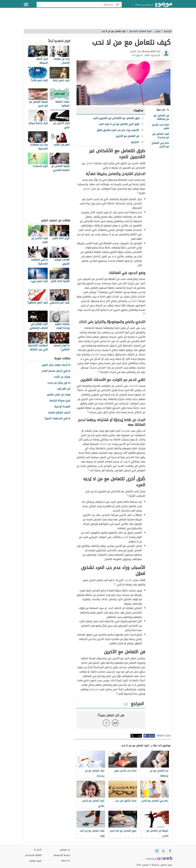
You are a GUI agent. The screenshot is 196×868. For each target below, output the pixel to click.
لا (106, 723)
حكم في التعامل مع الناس (160, 145)
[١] (138, 193)
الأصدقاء (133, 386)
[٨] (117, 693)
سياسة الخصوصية (62, 855)
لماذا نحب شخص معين (160, 126)
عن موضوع (65, 850)
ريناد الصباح (136, 51)
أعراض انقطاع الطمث (59, 413)
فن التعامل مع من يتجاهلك (161, 117)
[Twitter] (163, 851)
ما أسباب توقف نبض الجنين (56, 365)
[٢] (98, 291)
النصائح (87, 189)
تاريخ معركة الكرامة (60, 401)
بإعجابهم (94, 689)
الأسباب (128, 580)
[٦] (89, 470)
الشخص (133, 301)
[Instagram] (157, 851)
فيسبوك (151, 736)
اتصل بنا (38, 850)
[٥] (88, 412)
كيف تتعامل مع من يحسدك (161, 136)
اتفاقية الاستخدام (33, 855)
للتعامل (90, 163)
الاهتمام (95, 355)
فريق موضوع (35, 861)
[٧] (115, 584)
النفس (125, 537)
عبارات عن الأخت (62, 377)
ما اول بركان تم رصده (59, 383)
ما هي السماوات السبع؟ (57, 419)
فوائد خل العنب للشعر (59, 395)
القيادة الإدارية (62, 407)
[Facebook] (170, 851)
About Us (65, 861)
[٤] (99, 371)
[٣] (144, 314)
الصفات (103, 444)
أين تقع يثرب (64, 389)
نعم (115, 723)
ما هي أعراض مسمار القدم (56, 371)
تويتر (139, 736)
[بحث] (117, 5)
